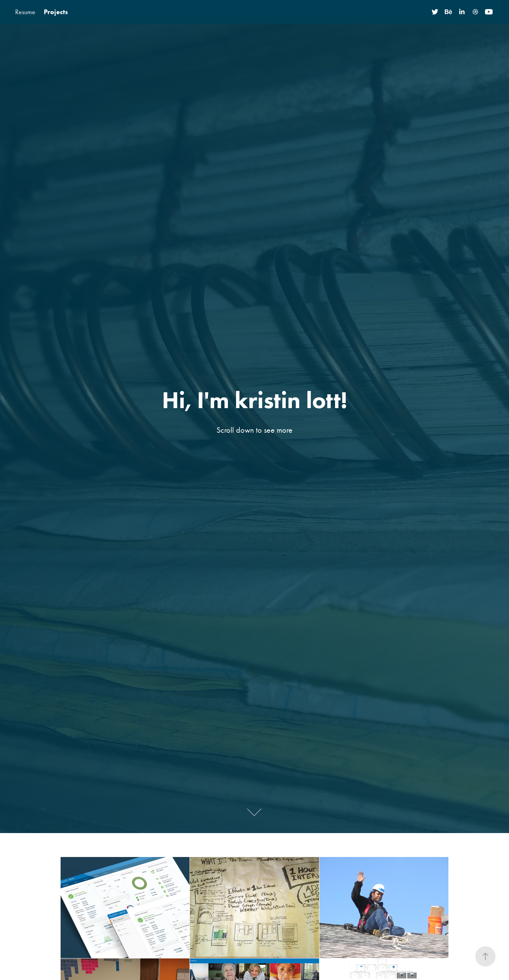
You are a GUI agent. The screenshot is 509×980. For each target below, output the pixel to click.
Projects (56, 12)
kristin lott (254, 12)
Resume (25, 12)
